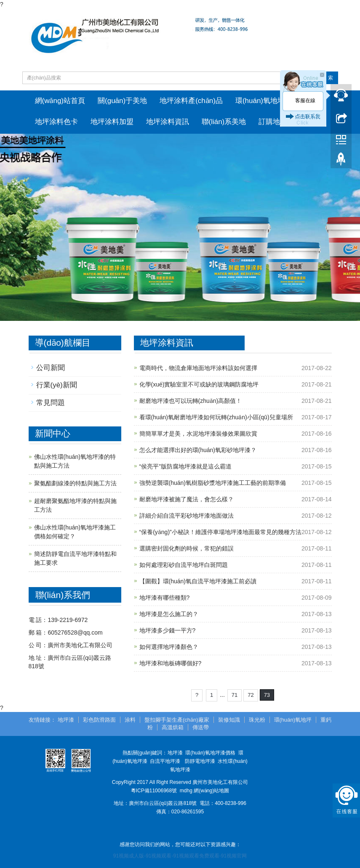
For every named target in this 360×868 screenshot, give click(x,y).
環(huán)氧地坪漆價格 (210, 753)
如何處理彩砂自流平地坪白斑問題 (184, 565)
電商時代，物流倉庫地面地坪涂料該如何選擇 (198, 368)
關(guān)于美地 (122, 101)
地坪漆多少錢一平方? (168, 630)
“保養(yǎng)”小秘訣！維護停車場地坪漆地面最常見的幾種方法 (220, 532)
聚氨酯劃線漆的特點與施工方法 (75, 483)
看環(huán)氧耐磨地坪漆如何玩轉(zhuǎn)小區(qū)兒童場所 (216, 417)
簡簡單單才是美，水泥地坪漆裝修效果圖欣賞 (198, 434)
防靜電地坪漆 (200, 761)
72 (251, 695)
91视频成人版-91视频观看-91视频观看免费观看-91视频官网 (180, 856)
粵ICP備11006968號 (154, 791)
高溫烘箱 (173, 727)
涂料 (130, 720)
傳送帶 (201, 727)
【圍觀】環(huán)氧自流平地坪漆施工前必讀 (198, 581)
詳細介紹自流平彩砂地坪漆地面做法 (187, 516)
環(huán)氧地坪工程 (267, 101)
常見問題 (51, 403)
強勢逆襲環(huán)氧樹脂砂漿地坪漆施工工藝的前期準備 (213, 483)
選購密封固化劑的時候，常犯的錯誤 (187, 548)
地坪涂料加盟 (112, 122)
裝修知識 (229, 720)
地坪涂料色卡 (56, 122)
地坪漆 (66, 720)
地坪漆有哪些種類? (165, 598)
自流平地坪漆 (165, 761)
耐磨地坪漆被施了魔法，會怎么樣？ (187, 499)
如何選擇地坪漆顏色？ (169, 647)
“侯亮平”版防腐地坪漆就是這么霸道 (185, 466)
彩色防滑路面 (99, 720)
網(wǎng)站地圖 (211, 791)
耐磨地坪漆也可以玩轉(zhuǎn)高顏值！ (191, 401)
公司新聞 (51, 368)
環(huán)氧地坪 (293, 720)
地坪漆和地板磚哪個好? (171, 663)
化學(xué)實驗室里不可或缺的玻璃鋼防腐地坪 (199, 384)
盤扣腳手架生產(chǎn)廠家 (177, 720)
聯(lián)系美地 (224, 122)
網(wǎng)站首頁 (60, 101)
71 (235, 695)
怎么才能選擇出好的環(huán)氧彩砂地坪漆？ (198, 450)
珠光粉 (257, 720)
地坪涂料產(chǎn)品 (191, 101)
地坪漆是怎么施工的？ (169, 614)
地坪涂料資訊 (168, 122)
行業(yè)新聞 (57, 385)
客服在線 (305, 101)
